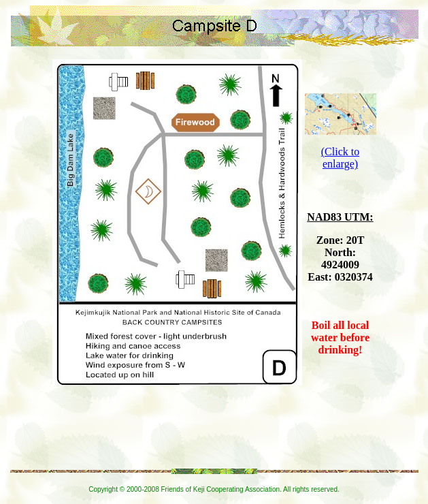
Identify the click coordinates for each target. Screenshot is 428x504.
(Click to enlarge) (340, 158)
